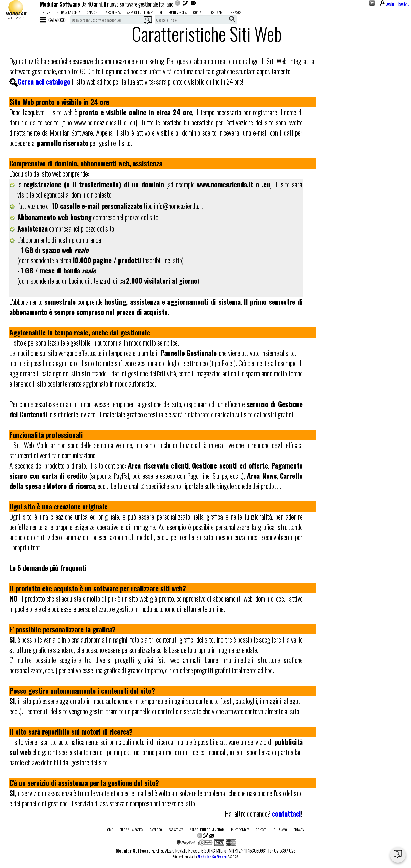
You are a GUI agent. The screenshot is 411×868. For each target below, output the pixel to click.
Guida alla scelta (68, 12)
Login (387, 3)
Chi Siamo (218, 12)
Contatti (199, 12)
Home (46, 12)
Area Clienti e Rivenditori (145, 12)
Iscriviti (404, 3)
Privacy (236, 12)
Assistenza (113, 12)
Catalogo (93, 12)
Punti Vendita (178, 12)
